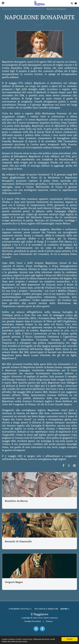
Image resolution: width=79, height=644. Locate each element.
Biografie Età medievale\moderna (29, 9)
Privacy (49, 621)
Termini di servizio (33, 621)
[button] (72, 3)
